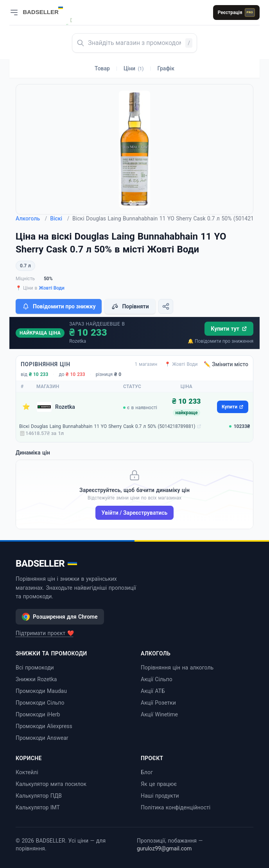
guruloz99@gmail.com (164, 848)
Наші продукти (160, 796)
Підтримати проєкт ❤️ (45, 633)
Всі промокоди (35, 668)
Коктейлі (27, 772)
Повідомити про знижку (59, 306)
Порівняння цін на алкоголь (177, 668)
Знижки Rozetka (36, 679)
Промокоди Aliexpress (44, 726)
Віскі (60, 218)
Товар (102, 68)
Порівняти (130, 306)
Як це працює (159, 784)
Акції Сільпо (157, 679)
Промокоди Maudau (41, 691)
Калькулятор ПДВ (39, 796)
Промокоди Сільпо (40, 703)
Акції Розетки (158, 703)
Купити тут (229, 329)
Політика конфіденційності (176, 807)
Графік (166, 68)
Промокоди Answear (42, 738)
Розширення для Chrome (60, 617)
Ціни (134, 68)
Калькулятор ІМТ (38, 807)
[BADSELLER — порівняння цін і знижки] (47, 10)
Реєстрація (236, 13)
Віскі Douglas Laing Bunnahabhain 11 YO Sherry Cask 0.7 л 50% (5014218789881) (107, 426)
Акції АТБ (153, 691)
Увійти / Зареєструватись (135, 513)
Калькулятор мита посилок (51, 784)
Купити (233, 407)
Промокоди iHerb (38, 714)
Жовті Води (52, 288)
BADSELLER (46, 564)
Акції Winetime (159, 714)
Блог (147, 772)
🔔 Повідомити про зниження (221, 341)
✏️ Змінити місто (226, 364)
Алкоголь (31, 218)
